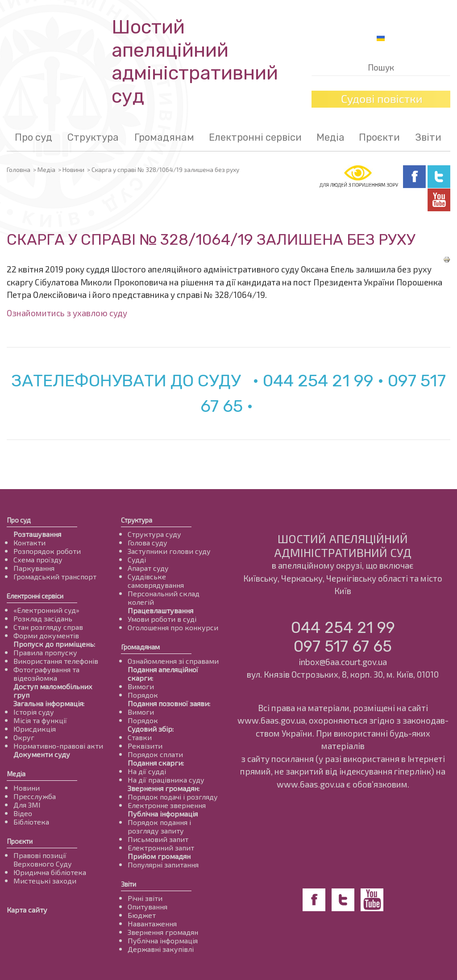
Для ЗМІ (27, 805)
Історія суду (34, 712)
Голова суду (147, 542)
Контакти (29, 542)
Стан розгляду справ (48, 627)
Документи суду (42, 754)
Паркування (34, 568)
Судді (137, 559)
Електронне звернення (167, 805)
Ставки (140, 737)
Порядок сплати (155, 754)
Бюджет (142, 915)
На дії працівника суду (166, 780)
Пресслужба (35, 796)
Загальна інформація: (49, 703)
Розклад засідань (43, 618)
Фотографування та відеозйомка (46, 674)
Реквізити (145, 746)
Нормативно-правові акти (58, 746)
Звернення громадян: (164, 788)
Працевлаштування (160, 610)
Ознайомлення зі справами (173, 661)
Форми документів (46, 635)
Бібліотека (31, 822)
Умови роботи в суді (162, 619)
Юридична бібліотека (50, 872)
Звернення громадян (163, 932)
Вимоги (141, 686)
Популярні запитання (163, 865)
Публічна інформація (163, 814)
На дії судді (147, 771)
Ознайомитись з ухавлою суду (67, 313)
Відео (23, 813)
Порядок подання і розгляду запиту (159, 826)
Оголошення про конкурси (173, 627)
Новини (73, 170)
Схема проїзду (38, 559)
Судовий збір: (151, 729)
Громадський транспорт (55, 576)
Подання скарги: (156, 763)
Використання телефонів (56, 661)
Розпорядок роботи (47, 551)
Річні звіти (145, 898)
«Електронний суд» (46, 610)
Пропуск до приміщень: (54, 644)
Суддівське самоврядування (156, 581)
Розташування (37, 534)
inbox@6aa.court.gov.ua (343, 662)
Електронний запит (161, 848)
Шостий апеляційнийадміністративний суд (195, 62)
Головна (19, 170)
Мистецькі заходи (45, 881)
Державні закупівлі (161, 949)
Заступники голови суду (169, 551)
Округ (24, 737)
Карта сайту (27, 910)
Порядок (143, 695)
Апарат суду (148, 568)
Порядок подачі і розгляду (173, 797)
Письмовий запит (158, 839)
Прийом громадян (159, 856)
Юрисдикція (35, 729)
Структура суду (154, 534)
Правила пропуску (45, 652)
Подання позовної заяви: (169, 703)
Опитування (147, 907)
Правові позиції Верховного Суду (43, 859)
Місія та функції (40, 720)
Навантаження (152, 923)
